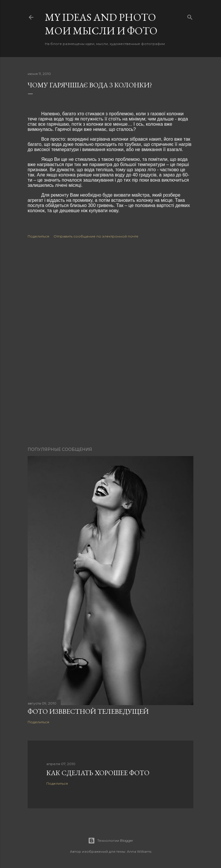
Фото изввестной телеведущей (88, 711)
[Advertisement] (110, 295)
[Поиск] (190, 16)
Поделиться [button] (38, 236)
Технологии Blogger (111, 841)
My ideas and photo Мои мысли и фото (101, 24)
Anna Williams (139, 851)
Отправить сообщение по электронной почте (96, 236)
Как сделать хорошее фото (98, 773)
